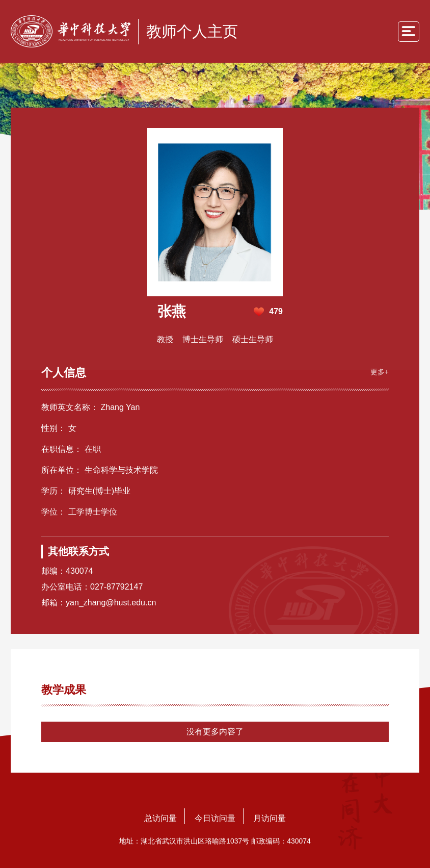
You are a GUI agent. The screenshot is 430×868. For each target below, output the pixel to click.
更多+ (380, 372)
